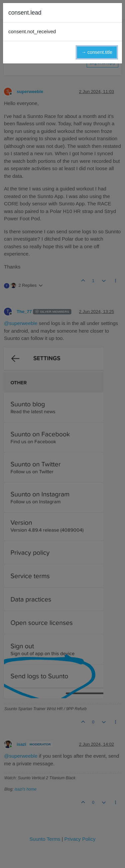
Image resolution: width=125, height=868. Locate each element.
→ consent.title (97, 52)
